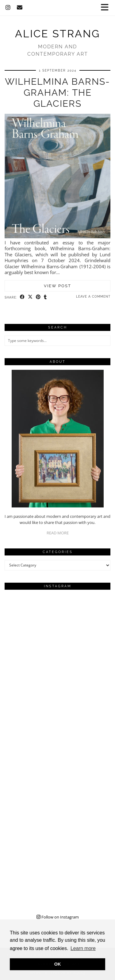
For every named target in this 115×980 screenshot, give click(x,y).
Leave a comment (93, 297)
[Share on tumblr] (45, 297)
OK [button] (58, 964)
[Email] (20, 7)
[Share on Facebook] (22, 297)
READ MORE (58, 533)
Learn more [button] (83, 948)
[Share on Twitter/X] (30, 297)
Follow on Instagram (58, 917)
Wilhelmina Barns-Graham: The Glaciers (57, 93)
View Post (57, 286)
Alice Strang (57, 34)
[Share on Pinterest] (38, 297)
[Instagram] (8, 7)
